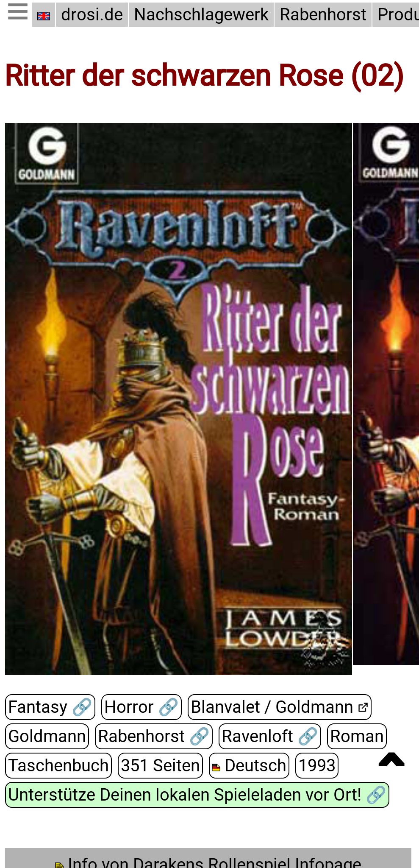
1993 (312, 765)
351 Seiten (157, 765)
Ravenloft (257, 736)
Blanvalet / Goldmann (268, 707)
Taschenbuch (57, 765)
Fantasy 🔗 (49, 707)
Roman (354, 737)
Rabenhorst (318, 15)
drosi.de (92, 15)
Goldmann (46, 737)
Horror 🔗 (139, 707)
